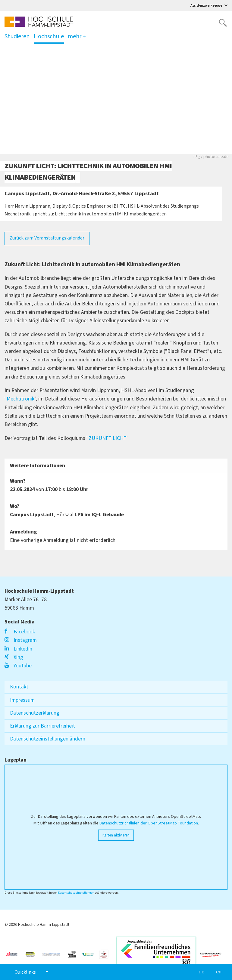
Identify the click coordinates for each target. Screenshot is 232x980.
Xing (14, 657)
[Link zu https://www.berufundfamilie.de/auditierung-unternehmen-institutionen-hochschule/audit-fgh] (106, 952)
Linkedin (18, 649)
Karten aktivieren (116, 835)
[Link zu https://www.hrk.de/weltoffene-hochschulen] (33, 952)
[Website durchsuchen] (223, 23)
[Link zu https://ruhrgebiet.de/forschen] (74, 952)
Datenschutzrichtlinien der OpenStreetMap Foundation (149, 823)
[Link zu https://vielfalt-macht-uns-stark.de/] (213, 952)
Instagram (21, 640)
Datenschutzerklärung (35, 713)
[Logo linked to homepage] (39, 22)
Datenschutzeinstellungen (76, 893)
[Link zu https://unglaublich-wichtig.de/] (15, 952)
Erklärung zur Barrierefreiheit (42, 726)
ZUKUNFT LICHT (108, 438)
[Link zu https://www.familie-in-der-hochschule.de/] (90, 952)
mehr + (77, 36)
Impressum (22, 700)
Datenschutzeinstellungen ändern (48, 739)
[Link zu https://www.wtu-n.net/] (54, 952)
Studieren (17, 38)
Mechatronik (20, 399)
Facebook (20, 632)
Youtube (18, 666)
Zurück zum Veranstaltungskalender (47, 238)
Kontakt (19, 687)
